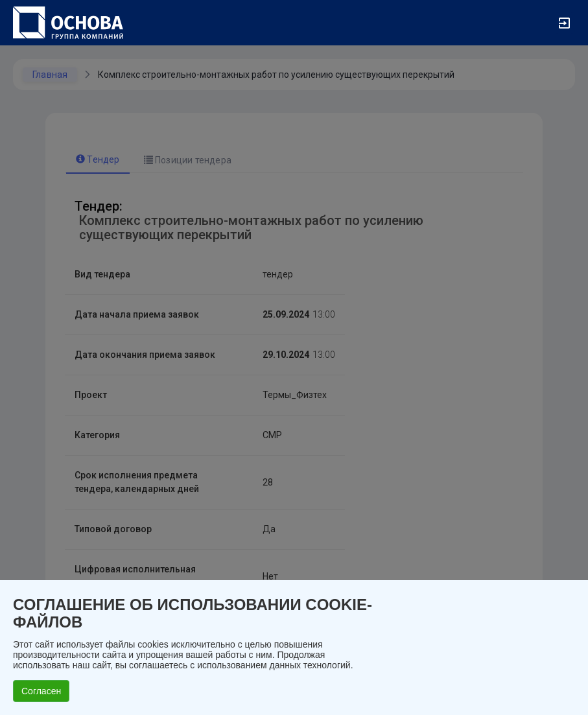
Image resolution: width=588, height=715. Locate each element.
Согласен (41, 691)
